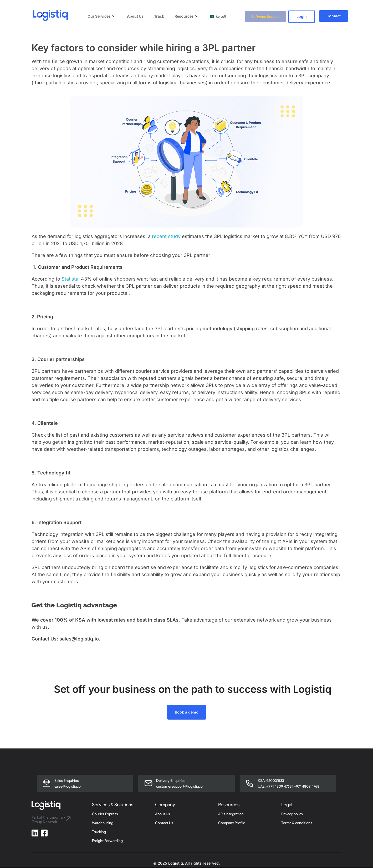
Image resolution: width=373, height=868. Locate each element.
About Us (135, 16)
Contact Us (164, 823)
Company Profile (232, 823)
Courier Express (105, 814)
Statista (70, 279)
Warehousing (103, 823)
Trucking (99, 832)
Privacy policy (292, 814)
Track (159, 16)
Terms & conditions (297, 823)
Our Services (102, 16)
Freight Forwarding (107, 841)
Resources (187, 16)
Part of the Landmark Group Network (48, 820)
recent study (166, 237)
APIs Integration (231, 814)
